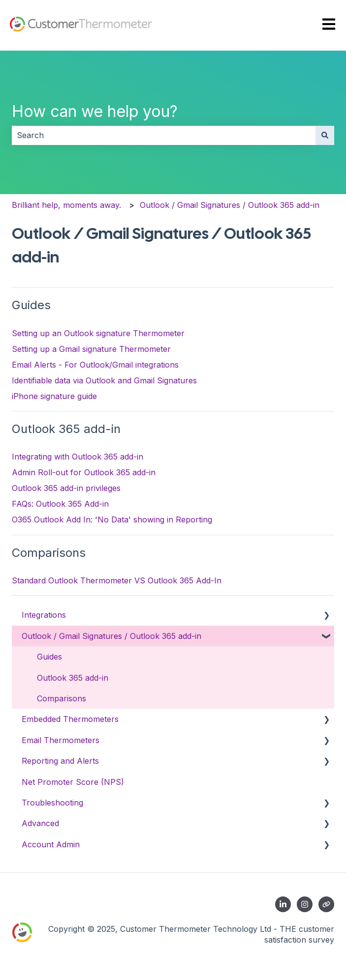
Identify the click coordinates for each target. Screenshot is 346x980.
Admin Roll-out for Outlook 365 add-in (84, 472)
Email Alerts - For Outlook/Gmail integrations (95, 365)
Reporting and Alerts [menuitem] (60, 761)
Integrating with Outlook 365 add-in (78, 457)
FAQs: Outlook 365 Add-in (60, 504)
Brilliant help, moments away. (66, 205)
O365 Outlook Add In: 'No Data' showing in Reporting (112, 519)
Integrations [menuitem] (44, 615)
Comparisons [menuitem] (62, 698)
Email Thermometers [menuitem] (61, 740)
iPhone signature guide (54, 396)
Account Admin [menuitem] (51, 844)
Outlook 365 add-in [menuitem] (73, 678)
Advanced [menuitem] (40, 823)
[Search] (325, 135)
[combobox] (164, 135)
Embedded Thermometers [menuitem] (70, 719)
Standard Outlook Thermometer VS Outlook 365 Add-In (117, 580)
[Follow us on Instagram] (305, 904)
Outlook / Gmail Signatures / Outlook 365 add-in (230, 205)
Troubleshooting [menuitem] (52, 803)
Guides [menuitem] (49, 657)
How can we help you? (95, 111)
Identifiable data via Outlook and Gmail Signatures (104, 380)
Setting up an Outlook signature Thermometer (98, 333)
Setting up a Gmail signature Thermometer (91, 349)
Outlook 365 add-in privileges (66, 488)
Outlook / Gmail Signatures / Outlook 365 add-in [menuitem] (111, 636)
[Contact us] (326, 904)
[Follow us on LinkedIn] (283, 904)
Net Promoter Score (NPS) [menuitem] (73, 782)
